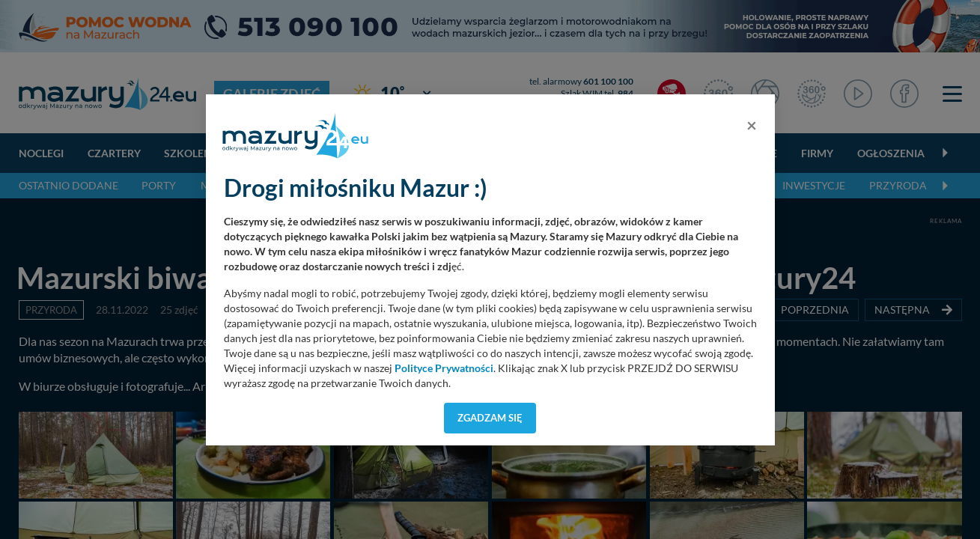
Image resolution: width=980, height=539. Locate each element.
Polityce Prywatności (444, 368)
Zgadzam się (490, 418)
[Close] (752, 125)
